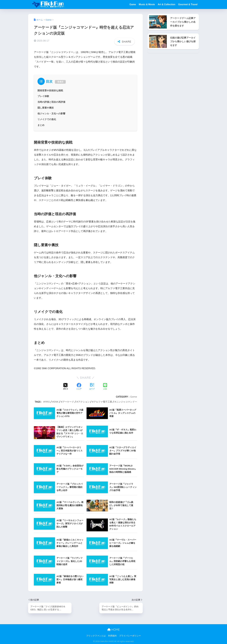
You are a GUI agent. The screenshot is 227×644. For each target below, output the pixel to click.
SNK (56, 401)
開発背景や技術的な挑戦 (50, 90)
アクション (84, 401)
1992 (47, 401)
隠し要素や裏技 (46, 107)
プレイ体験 (43, 96)
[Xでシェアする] (66, 386)
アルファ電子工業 (103, 401)
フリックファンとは (96, 635)
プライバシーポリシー (130, 635)
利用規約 (112, 635)
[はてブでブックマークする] (92, 386)
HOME (113, 629)
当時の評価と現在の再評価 (51, 102)
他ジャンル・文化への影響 (51, 113)
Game (133, 4)
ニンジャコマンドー (127, 401)
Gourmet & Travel (188, 4)
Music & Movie (147, 4)
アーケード (68, 401)
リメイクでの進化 (47, 119)
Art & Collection (167, 4)
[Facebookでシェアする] (79, 386)
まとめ (41, 125)
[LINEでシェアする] (105, 386)
